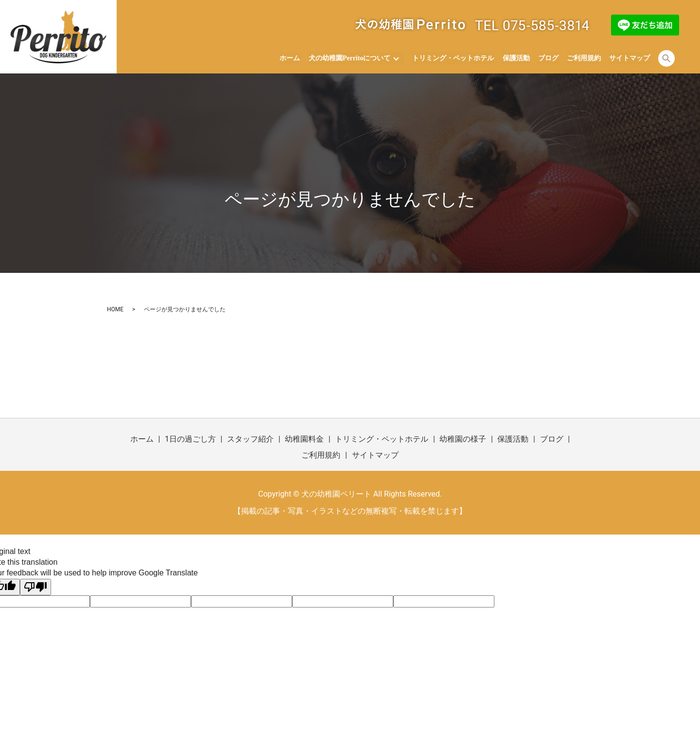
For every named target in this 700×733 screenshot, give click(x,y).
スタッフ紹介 (250, 439)
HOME (115, 309)
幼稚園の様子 (463, 439)
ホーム (291, 58)
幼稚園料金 (304, 439)
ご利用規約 (584, 58)
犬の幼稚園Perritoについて (351, 58)
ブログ (549, 58)
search (666, 58)
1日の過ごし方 (190, 439)
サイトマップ (630, 58)
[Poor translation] (35, 587)
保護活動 (517, 58)
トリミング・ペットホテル (455, 58)
